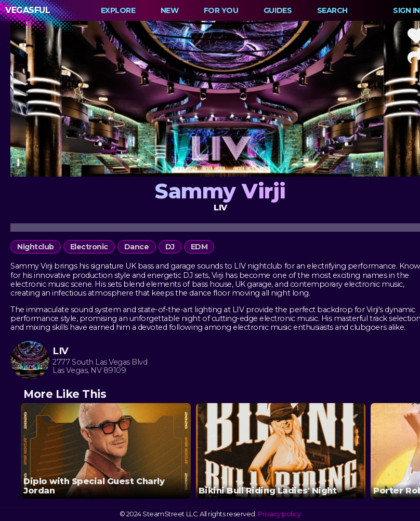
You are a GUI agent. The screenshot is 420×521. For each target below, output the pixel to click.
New (170, 10)
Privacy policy (279, 514)
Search (332, 10)
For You (221, 10)
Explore (118, 10)
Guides (278, 10)
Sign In (406, 10)
